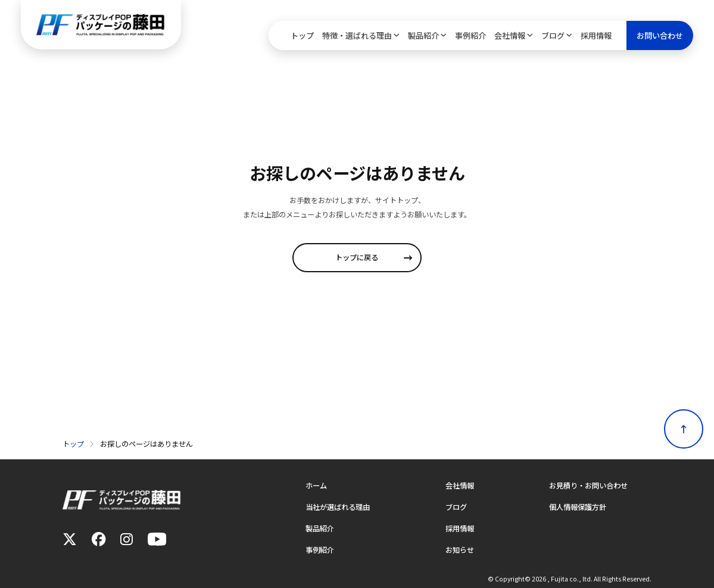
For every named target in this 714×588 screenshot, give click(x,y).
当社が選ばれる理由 (338, 507)
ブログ (553, 35)
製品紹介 (423, 35)
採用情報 (596, 35)
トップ (302, 35)
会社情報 (510, 35)
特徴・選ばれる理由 (357, 35)
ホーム (316, 486)
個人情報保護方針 (578, 507)
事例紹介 (470, 35)
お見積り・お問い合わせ (588, 486)
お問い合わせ (660, 35)
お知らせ (460, 550)
